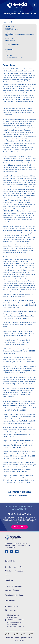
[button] (35, 5)
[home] (17, 5)
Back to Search (7, 22)
